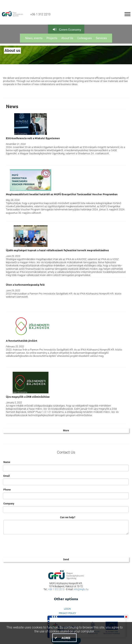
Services (101, 38)
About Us (67, 38)
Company (9, 504)
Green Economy (70, 29)
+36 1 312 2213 (56, 589)
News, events (34, 38)
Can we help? (68, 517)
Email (7, 476)
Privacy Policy (67, 613)
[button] (64, 638)
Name (7, 462)
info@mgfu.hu (81, 589)
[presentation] (33, 545)
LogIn (67, 609)
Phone (7, 490)
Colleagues (85, 38)
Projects (52, 38)
